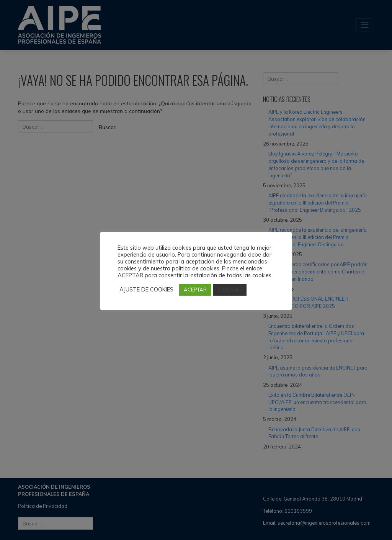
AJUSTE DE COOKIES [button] (146, 290)
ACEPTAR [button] (195, 290)
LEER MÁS (230, 290)
